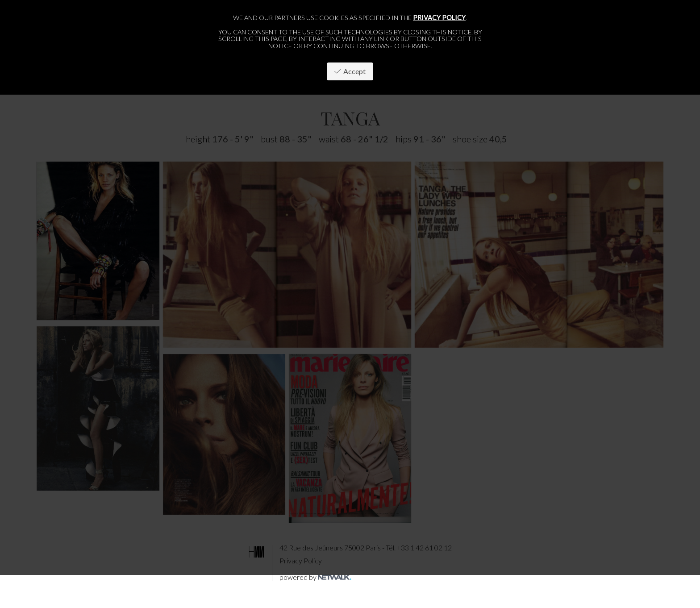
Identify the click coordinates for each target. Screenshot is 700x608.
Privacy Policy (301, 560)
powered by (315, 577)
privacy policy (439, 18)
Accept (350, 71)
